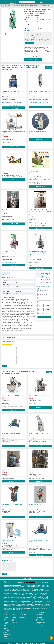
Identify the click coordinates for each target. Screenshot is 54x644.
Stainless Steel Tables (45, 586)
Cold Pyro (10, 609)
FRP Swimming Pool (41, 605)
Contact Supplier (30, 43)
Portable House (44, 589)
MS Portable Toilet (19, 590)
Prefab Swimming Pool (31, 605)
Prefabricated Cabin (12, 591)
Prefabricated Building (31, 591)
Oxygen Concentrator (39, 608)
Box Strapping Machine (8, 587)
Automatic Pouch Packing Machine (18, 602)
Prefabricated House (8, 593)
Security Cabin (37, 589)
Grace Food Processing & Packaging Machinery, (13, 176)
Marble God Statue (12, 600)
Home (2, 5)
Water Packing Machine (9, 540)
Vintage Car (18, 608)
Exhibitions (6, 623)
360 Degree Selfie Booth (18, 609)
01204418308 (6, 630)
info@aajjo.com (7, 634)
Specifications (6, 273)
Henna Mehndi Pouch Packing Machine (39, 395)
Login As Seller (39, 625)
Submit (4, 366)
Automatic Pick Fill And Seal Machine (12, 91)
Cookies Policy (23, 614)
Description (23, 273)
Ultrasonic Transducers (38, 601)
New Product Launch (41, 622)
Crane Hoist (25, 597)
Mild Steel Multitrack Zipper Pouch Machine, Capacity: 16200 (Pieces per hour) (39, 252)
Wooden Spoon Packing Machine (11, 433)
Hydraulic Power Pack (17, 594)
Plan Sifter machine (43, 600)
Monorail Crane (31, 597)
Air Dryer (43, 602)
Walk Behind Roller (45, 585)
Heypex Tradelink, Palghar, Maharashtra (11, 102)
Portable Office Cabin (21, 591)
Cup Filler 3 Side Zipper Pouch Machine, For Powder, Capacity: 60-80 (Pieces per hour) (40, 211)
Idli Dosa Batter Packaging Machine (38, 433)
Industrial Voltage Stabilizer (24, 596)
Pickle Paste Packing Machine (37, 468)
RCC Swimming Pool (16, 606)
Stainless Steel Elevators (28, 589)
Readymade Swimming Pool (26, 606)
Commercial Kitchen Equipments (32, 600)
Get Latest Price (35, 15)
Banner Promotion (40, 619)
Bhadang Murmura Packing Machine (12, 504)
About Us (6, 614)
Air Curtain (23, 600)
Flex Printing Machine (34, 594)
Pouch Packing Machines (36, 504)
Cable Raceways (14, 601)
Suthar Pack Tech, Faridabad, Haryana (38, 183)
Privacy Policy (23, 617)
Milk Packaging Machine (9, 468)
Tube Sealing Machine (15, 586)
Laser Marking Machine (18, 585)
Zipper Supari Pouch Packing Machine (39, 91)
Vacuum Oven (31, 593)
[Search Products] (20, 2)
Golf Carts (13, 608)
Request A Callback (27, 578)
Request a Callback (33, 59)
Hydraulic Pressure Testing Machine (14, 598)
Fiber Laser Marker (39, 598)
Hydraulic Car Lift (11, 589)
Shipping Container (16, 593)
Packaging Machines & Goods (10, 5)
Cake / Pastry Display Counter (28, 598)
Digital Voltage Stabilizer (35, 596)
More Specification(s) (29, 30)
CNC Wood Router (25, 594)
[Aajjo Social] (42, 582)
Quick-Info (6, 622)
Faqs (5, 625)
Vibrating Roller (7, 586)
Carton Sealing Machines (19, 587)
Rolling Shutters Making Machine (18, 604)
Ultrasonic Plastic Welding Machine (25, 601)
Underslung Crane (12, 597)
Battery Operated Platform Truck (28, 608)
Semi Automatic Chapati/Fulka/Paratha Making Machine (15, 605)
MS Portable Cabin (34, 590)
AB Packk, (31, 265)
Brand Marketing (40, 620)
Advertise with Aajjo (40, 616)
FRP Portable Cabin (42, 590)
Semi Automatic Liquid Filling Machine (33, 602)
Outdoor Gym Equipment (38, 606)
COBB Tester (37, 597)
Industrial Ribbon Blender (25, 586)
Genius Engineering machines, (9, 262)
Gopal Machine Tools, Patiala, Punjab (37, 136)
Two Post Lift (35, 604)
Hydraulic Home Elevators (37, 587)
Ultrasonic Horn (7, 601)
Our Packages (39, 617)
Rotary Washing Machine (13, 596)
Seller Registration (40, 614)
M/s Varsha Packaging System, (9, 220)
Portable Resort (26, 590)
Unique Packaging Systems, (9, 143)
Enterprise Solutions (40, 623)
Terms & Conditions (24, 616)
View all (49, 372)
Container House (24, 593)
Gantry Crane (19, 597)
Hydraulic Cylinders (7, 594)
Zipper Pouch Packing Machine (37, 131)
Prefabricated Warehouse (41, 591)
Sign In (42, 2)
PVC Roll (18, 600)
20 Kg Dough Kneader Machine (11, 395)
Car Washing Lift (28, 604)
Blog (4, 620)
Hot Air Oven (38, 593)
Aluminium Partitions (35, 586)
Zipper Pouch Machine (20, 5)
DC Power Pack (44, 593)
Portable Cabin (26, 585)
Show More (48, 67)
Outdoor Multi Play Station (35, 585)
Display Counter (28, 587)
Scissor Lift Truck (19, 589)
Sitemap (5, 616)
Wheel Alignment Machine (43, 604)
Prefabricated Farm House (9, 590)
